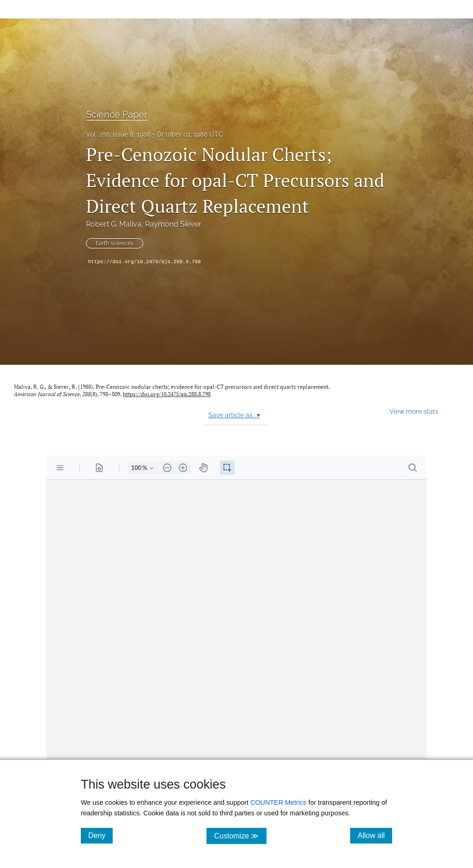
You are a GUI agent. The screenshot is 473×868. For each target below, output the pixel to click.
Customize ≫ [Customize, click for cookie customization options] (240, 835)
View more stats (414, 411)
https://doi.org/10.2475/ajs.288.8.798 (145, 262)
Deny (100, 835)
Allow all (375, 835)
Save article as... (234, 415)
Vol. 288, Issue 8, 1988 (118, 134)
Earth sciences (115, 243)
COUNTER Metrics (279, 802)
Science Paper (117, 115)
